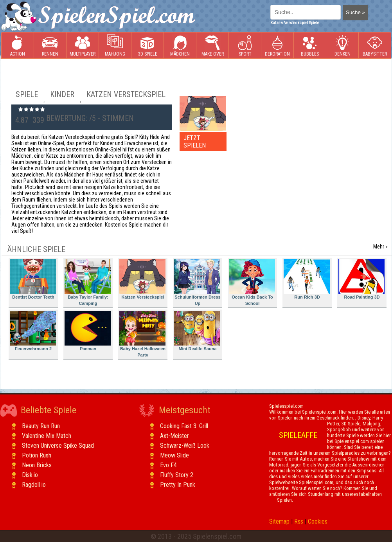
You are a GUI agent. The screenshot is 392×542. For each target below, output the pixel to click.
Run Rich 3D (307, 279)
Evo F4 (168, 465)
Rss (299, 521)
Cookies (318, 521)
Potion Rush (37, 455)
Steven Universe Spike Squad (58, 446)
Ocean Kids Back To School (252, 282)
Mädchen (180, 46)
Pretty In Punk (178, 485)
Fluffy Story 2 (177, 475)
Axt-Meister (174, 436)
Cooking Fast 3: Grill (184, 426)
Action (18, 46)
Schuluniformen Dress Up (197, 282)
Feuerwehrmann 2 (33, 331)
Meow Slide (174, 455)
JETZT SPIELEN (195, 142)
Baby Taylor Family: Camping (88, 282)
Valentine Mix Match (47, 436)
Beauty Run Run (41, 426)
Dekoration (277, 46)
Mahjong (115, 46)
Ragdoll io (34, 485)
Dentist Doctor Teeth (33, 279)
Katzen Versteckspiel (142, 279)
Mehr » (380, 247)
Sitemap (279, 521)
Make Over (213, 46)
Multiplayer (83, 46)
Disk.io (30, 475)
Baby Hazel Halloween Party (142, 334)
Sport (245, 46)
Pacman (88, 331)
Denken (342, 46)
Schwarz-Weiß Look (185, 446)
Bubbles (310, 46)
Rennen (50, 46)
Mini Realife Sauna (197, 331)
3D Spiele (148, 46)
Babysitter (375, 46)
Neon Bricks (37, 465)
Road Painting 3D (361, 279)
